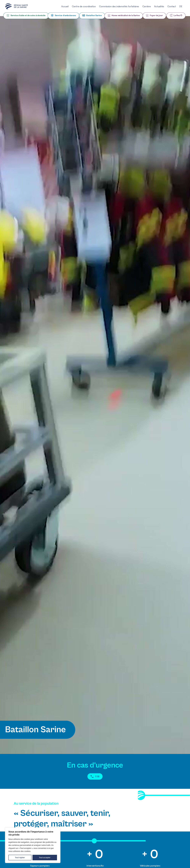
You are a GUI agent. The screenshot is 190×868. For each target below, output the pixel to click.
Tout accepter (45, 857)
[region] (33, 845)
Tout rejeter (20, 857)
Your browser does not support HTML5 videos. (95, 385)
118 (95, 776)
